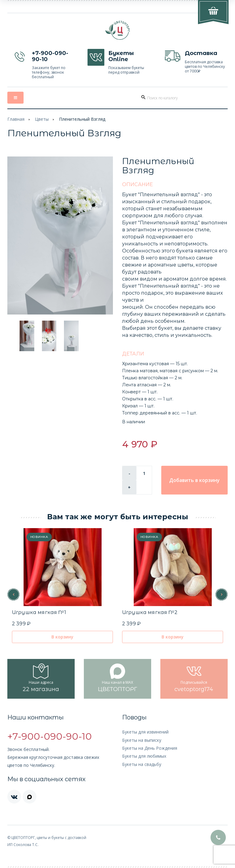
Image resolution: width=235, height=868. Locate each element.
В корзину (62, 637)
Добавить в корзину (194, 480)
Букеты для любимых (144, 756)
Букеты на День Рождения (150, 748)
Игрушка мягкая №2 (150, 612)
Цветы (42, 119)
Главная (16, 119)
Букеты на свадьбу (142, 764)
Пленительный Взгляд (82, 119)
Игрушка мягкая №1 (39, 612)
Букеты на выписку (142, 740)
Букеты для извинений (145, 732)
